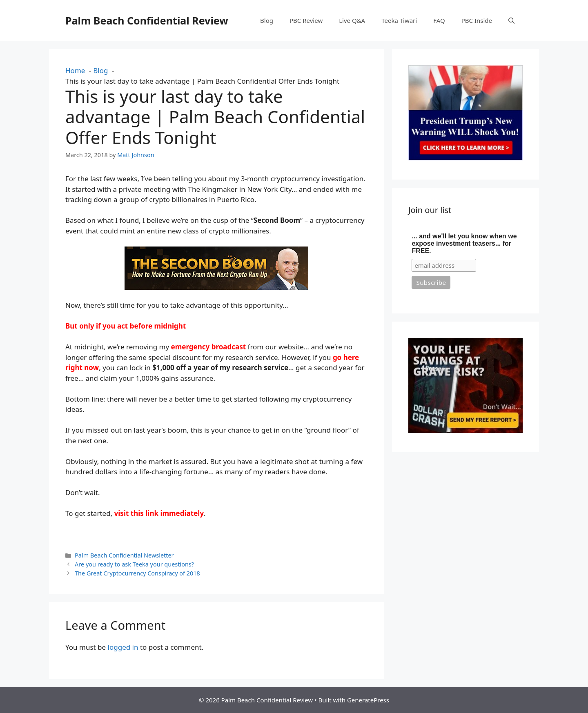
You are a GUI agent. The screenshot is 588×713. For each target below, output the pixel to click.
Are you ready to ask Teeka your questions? (134, 564)
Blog (267, 20)
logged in (123, 647)
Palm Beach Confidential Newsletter (124, 555)
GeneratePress (368, 700)
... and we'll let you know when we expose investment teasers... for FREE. (464, 243)
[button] (511, 20)
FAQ (439, 20)
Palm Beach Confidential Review (147, 20)
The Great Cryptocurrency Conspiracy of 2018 (137, 573)
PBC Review (306, 20)
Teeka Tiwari (399, 20)
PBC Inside (477, 20)
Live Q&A (352, 20)
